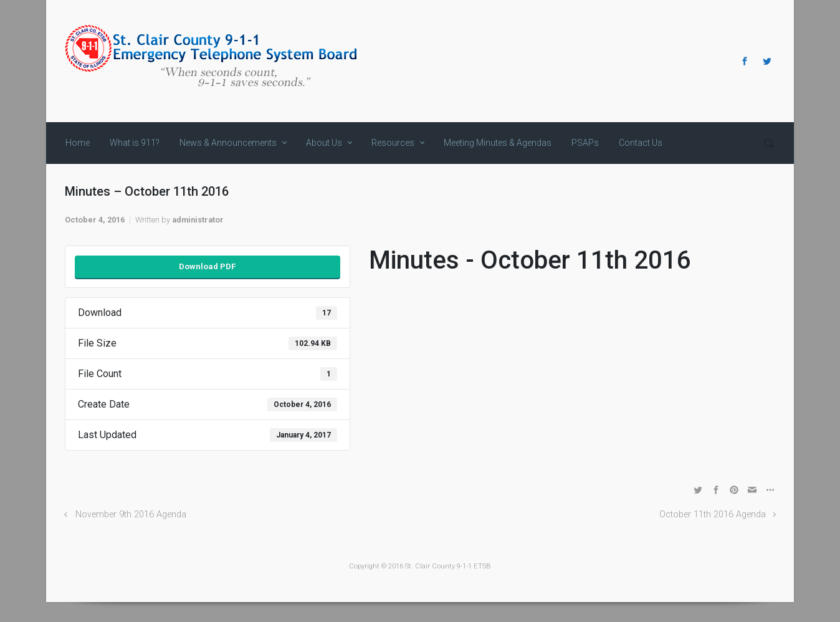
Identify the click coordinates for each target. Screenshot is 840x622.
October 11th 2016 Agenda (713, 514)
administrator (198, 220)
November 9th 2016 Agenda (131, 514)
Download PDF (207, 266)
